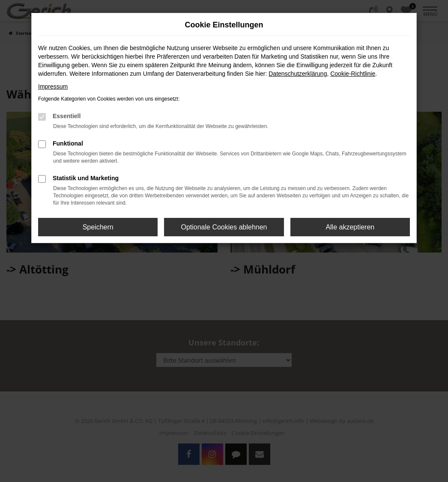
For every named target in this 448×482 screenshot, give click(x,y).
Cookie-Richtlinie (353, 74)
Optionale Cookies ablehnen (224, 227)
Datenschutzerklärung (298, 74)
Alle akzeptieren (350, 227)
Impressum (53, 86)
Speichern (98, 227)
